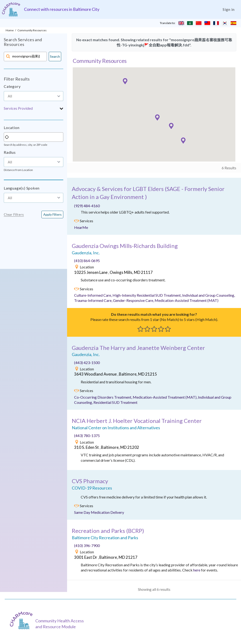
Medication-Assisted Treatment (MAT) (187, 300)
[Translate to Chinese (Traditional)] (207, 23)
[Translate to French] (216, 23)
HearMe (81, 227)
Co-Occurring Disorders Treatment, (103, 397)
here (197, 570)
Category (12, 86)
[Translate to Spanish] (233, 23)
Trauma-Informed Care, (94, 300)
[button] (34, 108)
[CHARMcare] (22, 620)
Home (10, 30)
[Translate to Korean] (225, 23)
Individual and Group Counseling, (209, 295)
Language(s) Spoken (22, 188)
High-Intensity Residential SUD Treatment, (147, 295)
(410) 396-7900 (87, 545)
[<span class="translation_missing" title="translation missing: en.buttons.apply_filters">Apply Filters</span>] (52, 215)
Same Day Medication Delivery (99, 512)
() (108, 531)
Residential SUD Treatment (115, 402)
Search (55, 56)
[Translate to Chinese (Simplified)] (199, 23)
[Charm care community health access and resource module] (11, 9)
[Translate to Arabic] (190, 23)
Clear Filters (14, 215)
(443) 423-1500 (87, 363)
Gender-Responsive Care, (134, 300)
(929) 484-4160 (87, 206)
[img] (77, 221)
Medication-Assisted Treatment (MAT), (165, 397)
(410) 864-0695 (87, 261)
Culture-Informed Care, (93, 295)
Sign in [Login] (229, 9)
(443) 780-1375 (87, 435)
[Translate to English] (181, 23)
